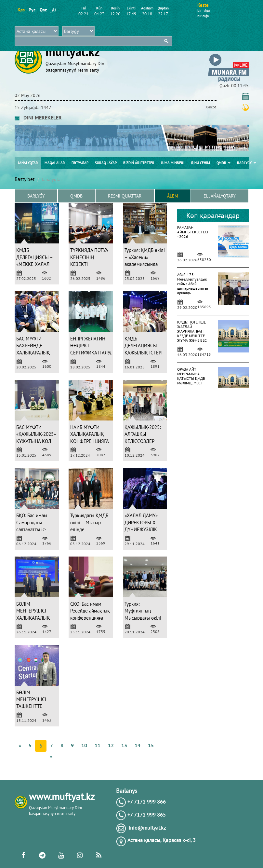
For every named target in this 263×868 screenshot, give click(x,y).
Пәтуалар (80, 163)
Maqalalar (55, 163)
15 (151, 745)
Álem (173, 196)
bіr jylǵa (204, 10)
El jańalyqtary (220, 196)
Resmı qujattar (125, 196)
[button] (228, 55)
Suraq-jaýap (106, 163)
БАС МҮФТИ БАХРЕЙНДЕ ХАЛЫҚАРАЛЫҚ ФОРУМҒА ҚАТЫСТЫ (33, 353)
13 (124, 745)
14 (138, 745)
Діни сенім (200, 163)
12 (111, 745)
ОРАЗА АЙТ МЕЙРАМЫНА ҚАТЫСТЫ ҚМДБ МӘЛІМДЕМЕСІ (191, 376)
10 (84, 745)
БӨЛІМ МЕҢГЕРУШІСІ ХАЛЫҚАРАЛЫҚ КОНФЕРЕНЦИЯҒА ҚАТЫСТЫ (35, 618)
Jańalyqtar (28, 163)
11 (98, 745)
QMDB (224, 163)
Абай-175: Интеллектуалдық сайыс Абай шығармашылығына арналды (194, 284)
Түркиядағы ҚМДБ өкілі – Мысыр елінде (89, 522)
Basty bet (25, 179)
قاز (54, 10)
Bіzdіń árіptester (139, 163)
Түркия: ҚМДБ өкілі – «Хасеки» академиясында (145, 257)
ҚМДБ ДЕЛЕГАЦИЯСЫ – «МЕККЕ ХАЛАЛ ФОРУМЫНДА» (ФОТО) (34, 264)
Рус (32, 10)
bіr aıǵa (203, 16)
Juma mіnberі (173, 163)
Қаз (21, 10)
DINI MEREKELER (38, 117)
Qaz (43, 10)
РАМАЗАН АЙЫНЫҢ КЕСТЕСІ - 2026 (193, 232)
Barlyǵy (247, 163)
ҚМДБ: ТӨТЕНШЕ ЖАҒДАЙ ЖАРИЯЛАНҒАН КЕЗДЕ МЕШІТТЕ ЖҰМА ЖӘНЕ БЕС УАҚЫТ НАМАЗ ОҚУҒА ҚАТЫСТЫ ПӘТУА (192, 338)
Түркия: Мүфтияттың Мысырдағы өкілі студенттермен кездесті (143, 618)
